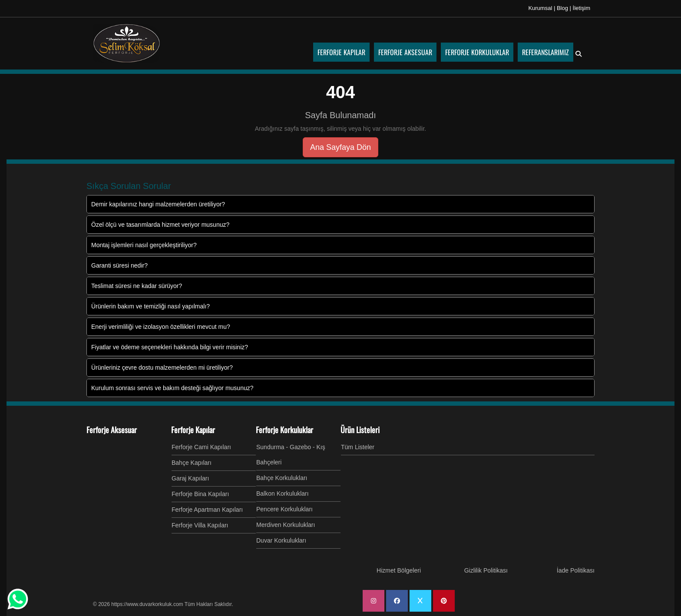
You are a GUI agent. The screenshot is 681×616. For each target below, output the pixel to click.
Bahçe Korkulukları (282, 478)
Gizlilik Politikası (486, 570)
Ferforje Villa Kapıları (200, 525)
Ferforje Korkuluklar (284, 430)
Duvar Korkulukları (281, 540)
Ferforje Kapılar (193, 430)
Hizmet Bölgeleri (399, 570)
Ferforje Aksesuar (112, 430)
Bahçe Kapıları (192, 463)
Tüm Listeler (358, 447)
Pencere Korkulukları (284, 509)
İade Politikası (576, 570)
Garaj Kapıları (190, 478)
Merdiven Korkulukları (286, 525)
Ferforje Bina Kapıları (200, 494)
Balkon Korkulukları (283, 493)
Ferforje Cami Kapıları (201, 447)
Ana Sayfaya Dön (340, 147)
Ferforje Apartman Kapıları (207, 510)
